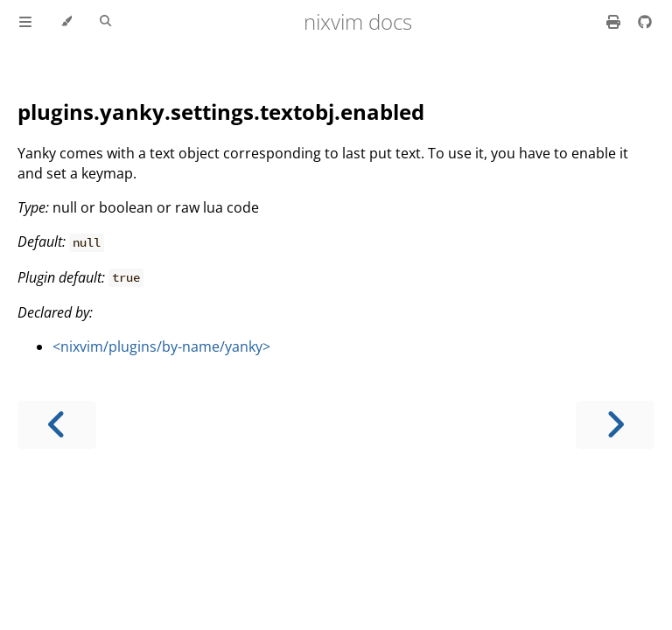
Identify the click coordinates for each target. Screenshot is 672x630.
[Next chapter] (615, 425)
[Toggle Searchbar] (105, 22)
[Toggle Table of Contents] (25, 22)
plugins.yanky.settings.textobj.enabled (221, 112)
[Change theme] (66, 22)
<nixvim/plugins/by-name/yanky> (161, 346)
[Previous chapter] (57, 425)
